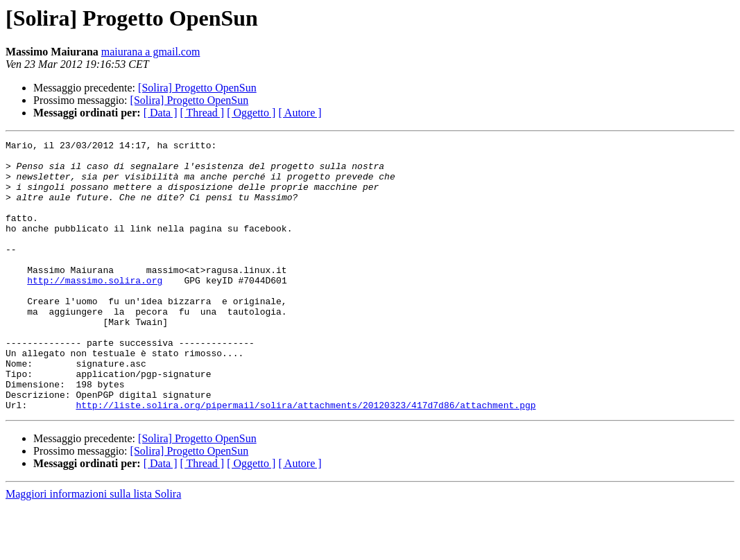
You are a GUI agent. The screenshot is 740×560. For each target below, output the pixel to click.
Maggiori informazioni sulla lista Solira (93, 548)
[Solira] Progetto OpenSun (197, 88)
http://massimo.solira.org (95, 309)
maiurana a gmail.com (151, 52)
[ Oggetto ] (251, 113)
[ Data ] (161, 113)
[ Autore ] (300, 113)
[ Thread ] (203, 113)
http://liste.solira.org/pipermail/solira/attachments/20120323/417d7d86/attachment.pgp (306, 459)
